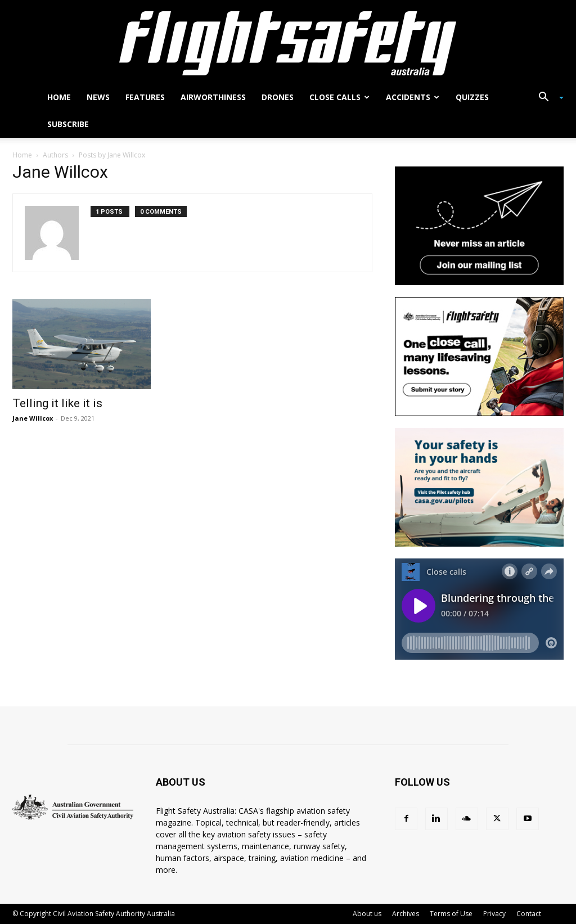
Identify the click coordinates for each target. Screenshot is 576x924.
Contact (529, 914)
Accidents (413, 97)
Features (145, 97)
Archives (406, 914)
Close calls (339, 97)
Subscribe (68, 124)
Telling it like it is (57, 403)
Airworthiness (213, 97)
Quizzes (472, 97)
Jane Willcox (33, 418)
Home (59, 97)
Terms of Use (451, 914)
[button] (547, 98)
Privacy (494, 914)
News (98, 97)
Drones (278, 97)
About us (367, 914)
